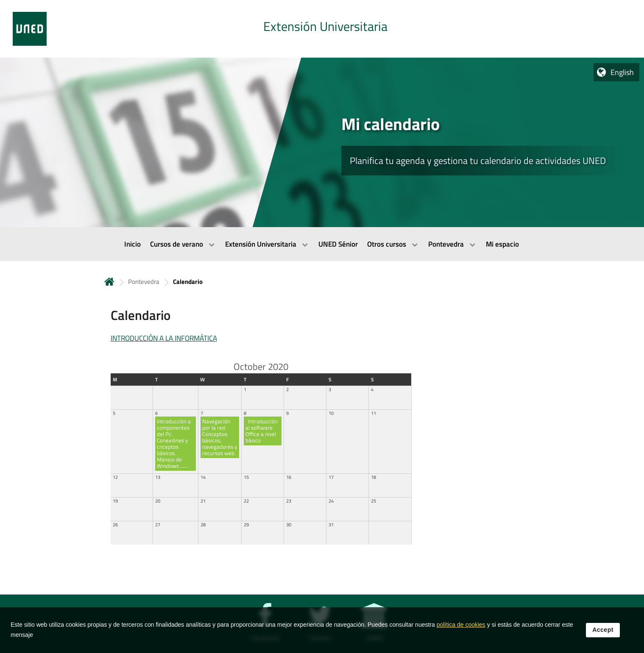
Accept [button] (603, 634)
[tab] (322, 29)
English (622, 72)
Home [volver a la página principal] (109, 282)
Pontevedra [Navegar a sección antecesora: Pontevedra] (144, 282)
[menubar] (322, 244)
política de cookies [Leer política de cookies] (461, 629)
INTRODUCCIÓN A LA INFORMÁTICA (164, 338)
